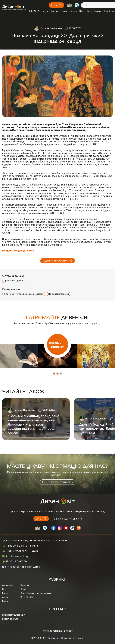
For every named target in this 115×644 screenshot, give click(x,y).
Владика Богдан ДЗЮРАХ (18, 251)
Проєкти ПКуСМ (10, 619)
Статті (55, 11)
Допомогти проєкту (58, 344)
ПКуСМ (32, 11)
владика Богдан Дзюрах (31, 294)
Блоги (65, 11)
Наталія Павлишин (51, 28)
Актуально (43, 11)
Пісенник (25, 585)
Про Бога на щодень (14, 281)
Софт (82, 11)
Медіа (73, 11)
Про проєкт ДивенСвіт (14, 615)
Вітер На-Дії (27, 597)
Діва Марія (9, 294)
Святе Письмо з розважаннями (36, 593)
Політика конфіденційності (57, 631)
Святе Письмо (94, 11)
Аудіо (5, 597)
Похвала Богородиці (59, 294)
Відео (5, 601)
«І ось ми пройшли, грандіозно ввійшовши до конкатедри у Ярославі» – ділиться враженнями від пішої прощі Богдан (33, 424)
